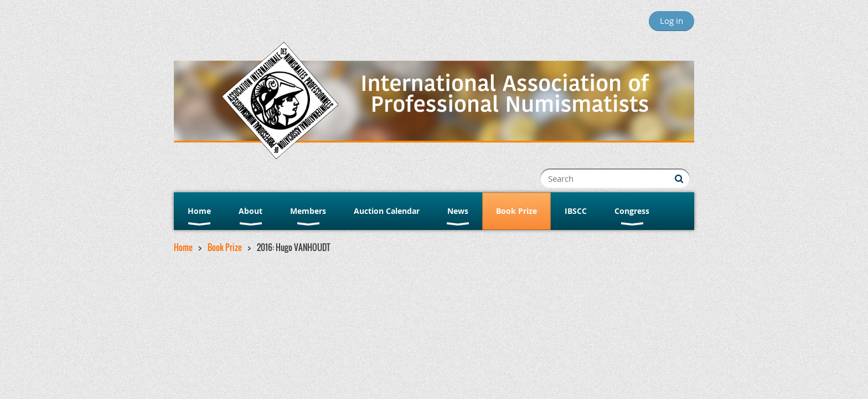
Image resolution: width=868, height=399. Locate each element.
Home (183, 247)
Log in (671, 21)
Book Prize (225, 247)
